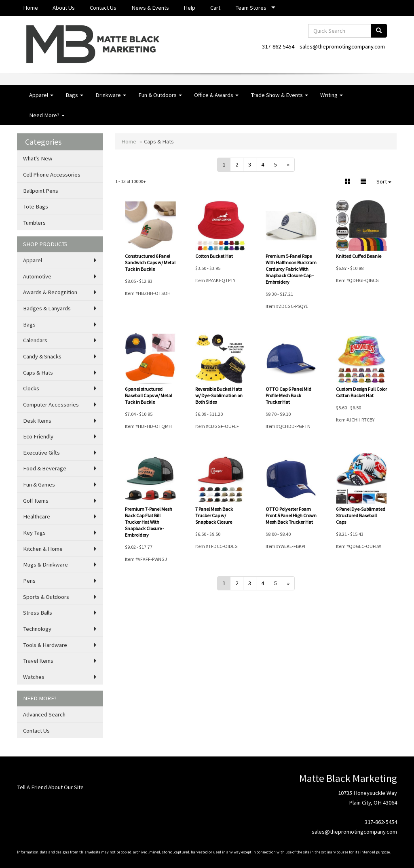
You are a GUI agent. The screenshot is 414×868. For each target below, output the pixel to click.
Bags (74, 95)
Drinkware (111, 95)
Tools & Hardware (45, 645)
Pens (29, 581)
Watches (34, 677)
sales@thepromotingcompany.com (342, 46)
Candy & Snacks (42, 356)
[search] (379, 31)
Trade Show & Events (279, 95)
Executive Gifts (41, 453)
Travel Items (38, 661)
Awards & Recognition (50, 292)
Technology (37, 629)
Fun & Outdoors (160, 95)
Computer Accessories (51, 405)
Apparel (41, 95)
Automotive (37, 276)
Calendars (35, 340)
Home (31, 8)
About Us (64, 8)
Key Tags (34, 533)
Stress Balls (38, 613)
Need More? (47, 115)
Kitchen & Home (43, 549)
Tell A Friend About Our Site (50, 787)
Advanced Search (44, 714)
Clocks (31, 388)
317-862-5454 (278, 46)
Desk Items (37, 421)
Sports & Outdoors (46, 597)
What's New (38, 158)
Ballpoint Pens (41, 191)
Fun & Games (39, 485)
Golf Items (36, 501)
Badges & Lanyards (47, 308)
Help (189, 8)
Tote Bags (36, 206)
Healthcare (37, 516)
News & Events (150, 8)
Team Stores (251, 8)
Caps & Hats (38, 373)
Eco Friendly (38, 436)
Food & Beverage (45, 468)
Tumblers (34, 223)
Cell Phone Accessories (52, 175)
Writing (332, 95)
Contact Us (103, 8)
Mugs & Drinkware (45, 565)
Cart (215, 8)
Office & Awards (216, 95)
